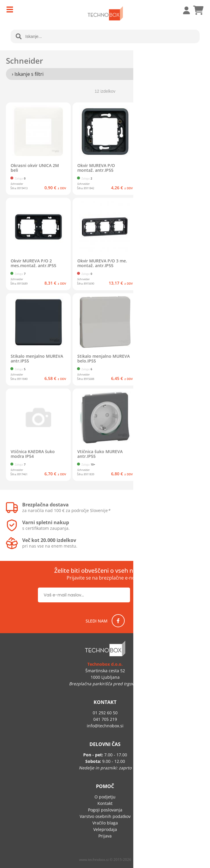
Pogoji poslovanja (105, 810)
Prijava (183, 10)
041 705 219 (105, 719)
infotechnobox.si (105, 726)
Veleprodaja (105, 829)
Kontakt (105, 803)
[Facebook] (118, 621)
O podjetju (105, 797)
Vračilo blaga (105, 823)
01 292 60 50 (105, 713)
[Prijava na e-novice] (153, 595)
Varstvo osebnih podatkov (105, 816)
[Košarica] (198, 10)
